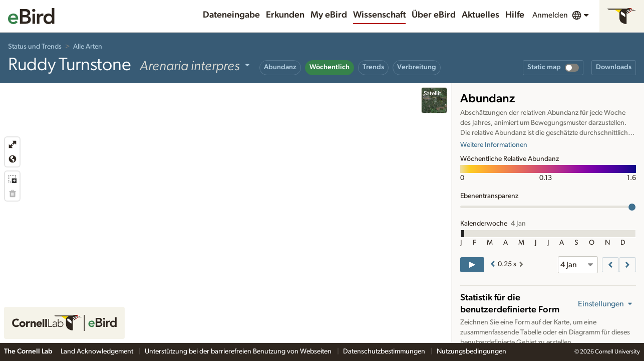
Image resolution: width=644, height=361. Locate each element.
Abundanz (280, 67)
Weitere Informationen (494, 145)
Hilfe (515, 15)
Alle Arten (88, 47)
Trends (373, 67)
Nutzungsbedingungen (471, 351)
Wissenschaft (379, 15)
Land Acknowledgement (98, 351)
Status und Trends (35, 47)
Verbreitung (417, 67)
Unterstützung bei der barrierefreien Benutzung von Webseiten (239, 351)
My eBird (329, 15)
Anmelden (550, 15)
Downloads (614, 67)
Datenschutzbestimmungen (385, 351)
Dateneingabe (231, 15)
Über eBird (434, 15)
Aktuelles (480, 15)
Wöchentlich (330, 67)
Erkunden (285, 15)
